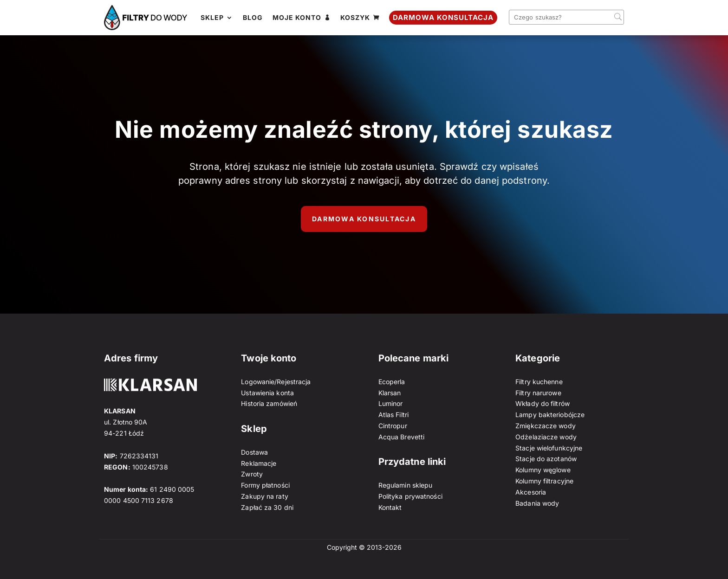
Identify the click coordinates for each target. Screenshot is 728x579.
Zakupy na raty (264, 496)
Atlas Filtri (393, 415)
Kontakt (390, 507)
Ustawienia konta (267, 393)
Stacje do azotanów (546, 459)
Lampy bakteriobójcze (550, 415)
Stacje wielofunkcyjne (549, 448)
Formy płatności (265, 485)
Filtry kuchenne (539, 382)
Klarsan (390, 393)
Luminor (391, 403)
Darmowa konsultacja (364, 219)
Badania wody (537, 503)
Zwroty (252, 474)
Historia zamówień (269, 403)
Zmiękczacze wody (546, 426)
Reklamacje (259, 463)
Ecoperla (392, 382)
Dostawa (254, 452)
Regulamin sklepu (406, 485)
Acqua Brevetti (401, 437)
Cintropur (393, 426)
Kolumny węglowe (543, 470)
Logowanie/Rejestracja (276, 382)
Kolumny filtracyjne (544, 481)
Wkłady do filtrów (543, 403)
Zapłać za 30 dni (267, 507)
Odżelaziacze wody (546, 437)
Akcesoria (531, 492)
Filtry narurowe (538, 393)
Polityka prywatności (410, 496)
